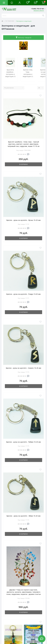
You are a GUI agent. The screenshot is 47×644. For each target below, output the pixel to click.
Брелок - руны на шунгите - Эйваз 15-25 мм (23, 516)
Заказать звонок (39, 10)
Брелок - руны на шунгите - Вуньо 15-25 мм (23, 220)
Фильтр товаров (23, 38)
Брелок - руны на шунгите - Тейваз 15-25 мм (24, 442)
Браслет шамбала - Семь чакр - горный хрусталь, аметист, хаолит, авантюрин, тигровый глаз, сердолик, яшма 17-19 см (23, 144)
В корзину (24, 164)
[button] (20, 3)
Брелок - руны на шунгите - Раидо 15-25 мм (23, 294)
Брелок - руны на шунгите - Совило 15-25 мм (24, 368)
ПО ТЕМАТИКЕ (10, 21)
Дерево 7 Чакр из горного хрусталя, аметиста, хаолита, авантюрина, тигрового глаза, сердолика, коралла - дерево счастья (24, 592)
